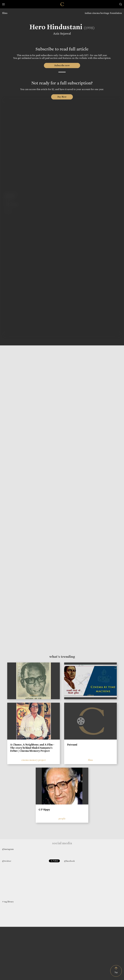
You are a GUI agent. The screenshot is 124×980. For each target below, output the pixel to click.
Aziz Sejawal (62, 34)
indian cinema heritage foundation (103, 13)
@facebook (69, 861)
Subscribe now (62, 65)
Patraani (72, 745)
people (62, 819)
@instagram (8, 849)
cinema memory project (34, 760)
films (5, 13)
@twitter (7, 861)
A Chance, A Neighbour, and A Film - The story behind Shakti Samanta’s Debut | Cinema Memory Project (32, 748)
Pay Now (62, 97)
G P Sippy (44, 810)
